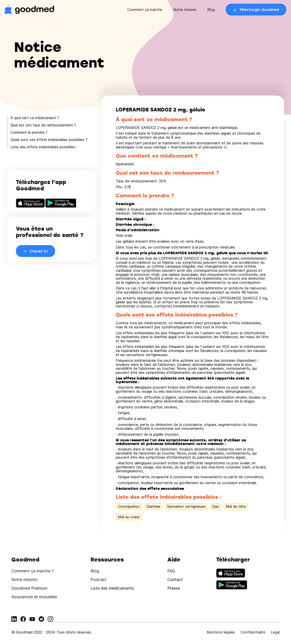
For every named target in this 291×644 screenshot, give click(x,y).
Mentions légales (221, 632)
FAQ (171, 571)
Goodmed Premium (29, 588)
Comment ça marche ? (33, 571)
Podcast (98, 580)
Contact (175, 580)
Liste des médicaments (112, 588)
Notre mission (185, 10)
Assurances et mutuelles (34, 597)
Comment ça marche (145, 10)
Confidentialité (253, 632)
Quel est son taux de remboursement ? (43, 125)
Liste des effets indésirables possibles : (44, 147)
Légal (275, 632)
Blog (211, 10)
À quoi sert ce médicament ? (35, 118)
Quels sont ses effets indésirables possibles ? (49, 140)
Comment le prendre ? (29, 132)
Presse (174, 588)
